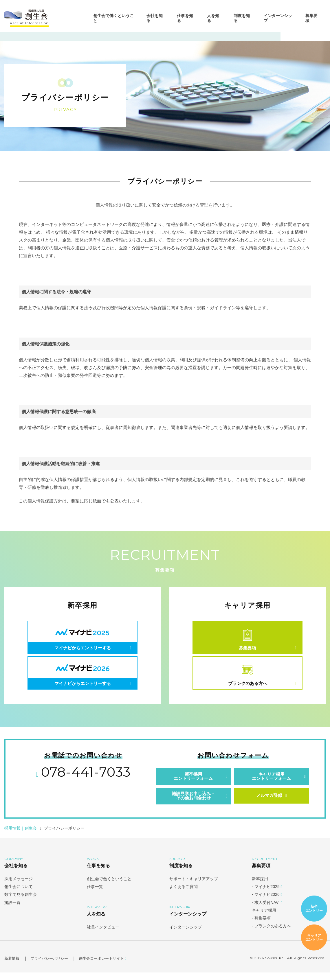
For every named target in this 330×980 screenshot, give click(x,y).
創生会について (19, 894)
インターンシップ (278, 20)
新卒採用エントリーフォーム (193, 782)
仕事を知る (185, 20)
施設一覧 (12, 910)
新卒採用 (260, 886)
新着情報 (12, 966)
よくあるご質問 (184, 894)
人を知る (213, 20)
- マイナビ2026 (267, 902)
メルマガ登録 (271, 803)
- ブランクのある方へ (271, 933)
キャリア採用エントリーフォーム (271, 782)
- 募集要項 (261, 926)
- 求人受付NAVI (267, 910)
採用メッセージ (19, 886)
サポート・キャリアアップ (194, 886)
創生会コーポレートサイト (108, 966)
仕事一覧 (95, 894)
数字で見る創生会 (21, 902)
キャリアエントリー (314, 938)
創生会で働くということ (114, 20)
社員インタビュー (103, 935)
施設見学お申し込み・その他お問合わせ (193, 803)
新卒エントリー (314, 909)
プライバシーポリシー (52, 966)
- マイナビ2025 (267, 894)
